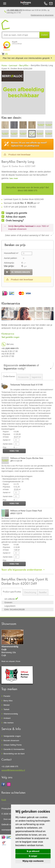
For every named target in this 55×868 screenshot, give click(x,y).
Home (4, 65)
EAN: (7, 609)
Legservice (36, 377)
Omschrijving (30, 592)
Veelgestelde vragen (12, 736)
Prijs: (5, 447)
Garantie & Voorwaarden (14, 749)
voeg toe (14, 451)
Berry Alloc (8, 701)
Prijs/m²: (6, 432)
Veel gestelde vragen (10, 337)
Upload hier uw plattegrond (29, 144)
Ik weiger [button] (33, 856)
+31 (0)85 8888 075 (14, 10)
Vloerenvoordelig (11, 714)
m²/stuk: (6, 437)
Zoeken (44, 35)
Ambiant (7, 718)
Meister (7, 705)
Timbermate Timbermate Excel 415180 (26, 385)
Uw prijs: (9, 266)
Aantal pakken (10, 258)
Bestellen (43, 592)
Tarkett (6, 709)
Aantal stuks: (8, 444)
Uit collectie (10, 599)
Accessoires (23, 377)
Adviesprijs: (9, 263)
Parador (7, 696)
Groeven (8, 602)
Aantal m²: (7, 440)
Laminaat (13, 65)
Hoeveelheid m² (11, 253)
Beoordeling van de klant (14, 754)
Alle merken (9, 723)
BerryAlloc (24, 65)
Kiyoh (4, 800)
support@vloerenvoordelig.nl (13, 770)
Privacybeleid (8, 809)
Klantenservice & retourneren (42, 15)
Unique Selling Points (13, 745)
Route (18, 661)
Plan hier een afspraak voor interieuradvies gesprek (28, 58)
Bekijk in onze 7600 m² (29, 228)
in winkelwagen (21, 272)
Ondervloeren (9, 376)
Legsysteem (10, 606)
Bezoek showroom (11, 740)
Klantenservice (8, 334)
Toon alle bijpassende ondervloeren (22, 570)
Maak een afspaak (8, 661)
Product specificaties (12, 592)
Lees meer (14, 178)
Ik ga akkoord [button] (33, 851)
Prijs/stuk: (7, 434)
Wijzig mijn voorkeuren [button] (33, 861)
